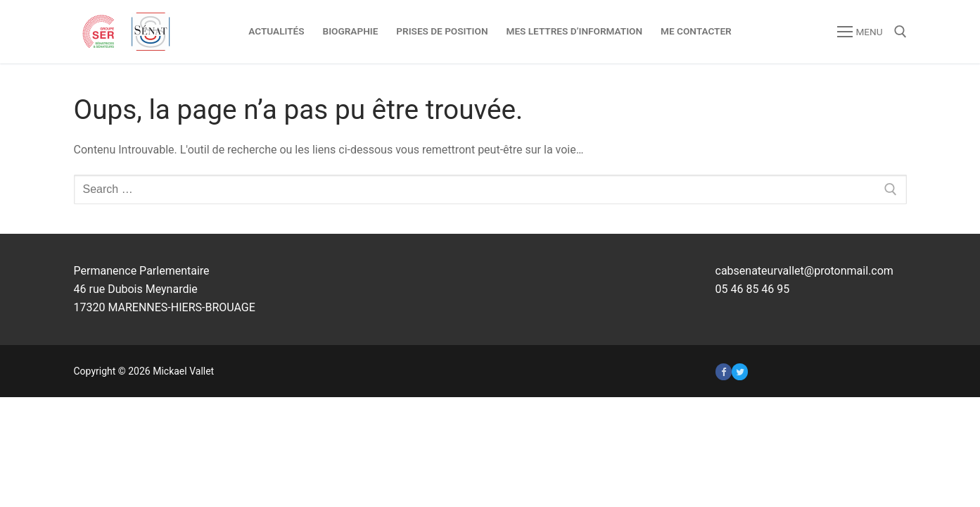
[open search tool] (901, 32)
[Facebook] (724, 371)
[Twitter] (740, 371)
